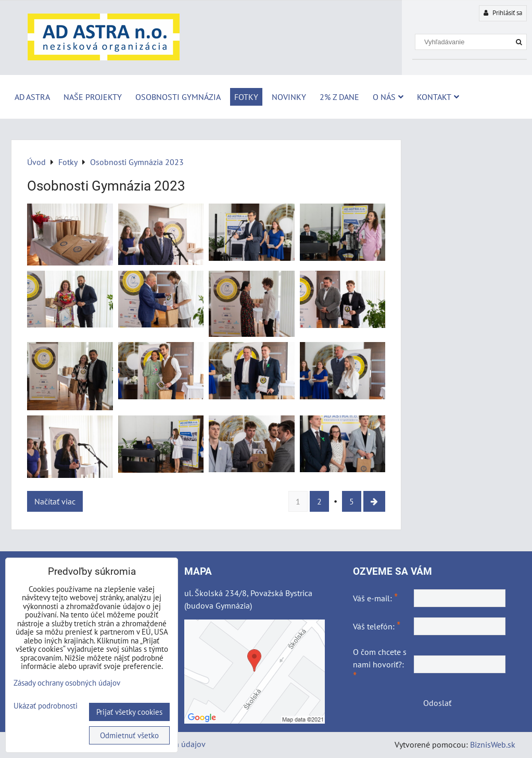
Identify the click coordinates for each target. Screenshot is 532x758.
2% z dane (339, 97)
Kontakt (438, 97)
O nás (388, 97)
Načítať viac (55, 501)
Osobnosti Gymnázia (178, 97)
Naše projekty (93, 97)
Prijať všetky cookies (129, 712)
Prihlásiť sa (503, 13)
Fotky (246, 97)
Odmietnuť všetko (129, 735)
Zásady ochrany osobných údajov (67, 683)
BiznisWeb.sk (493, 744)
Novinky (289, 97)
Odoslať (437, 703)
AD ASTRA (32, 97)
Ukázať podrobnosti (46, 706)
